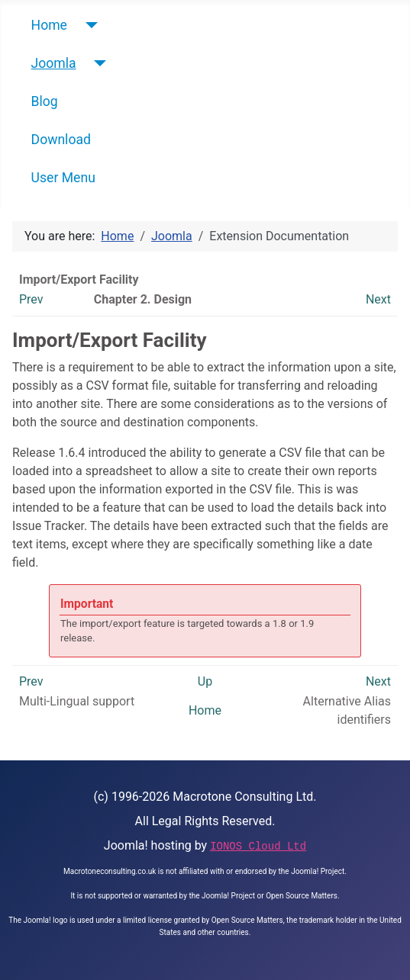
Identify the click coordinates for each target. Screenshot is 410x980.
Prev (31, 299)
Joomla (54, 63)
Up (205, 681)
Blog (45, 101)
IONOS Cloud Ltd (258, 847)
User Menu (63, 178)
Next (378, 299)
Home (49, 25)
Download (61, 140)
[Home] (88, 25)
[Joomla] (97, 63)
